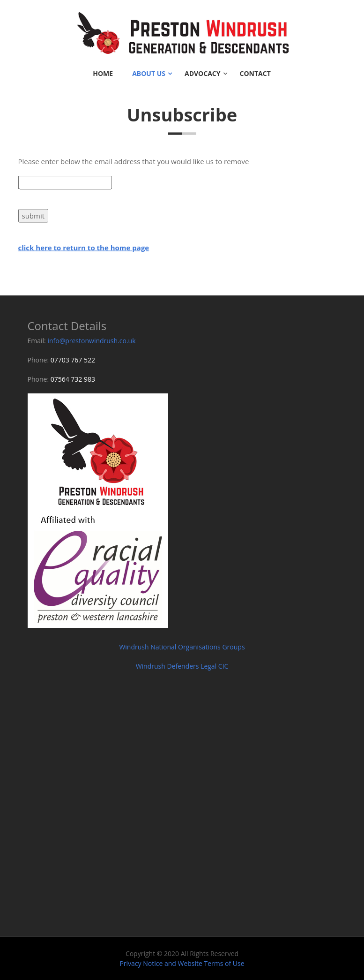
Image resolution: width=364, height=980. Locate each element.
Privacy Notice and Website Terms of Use (182, 963)
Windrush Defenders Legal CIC (182, 666)
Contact (255, 73)
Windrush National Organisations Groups (182, 647)
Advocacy (203, 73)
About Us (149, 73)
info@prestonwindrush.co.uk (91, 341)
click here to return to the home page (84, 248)
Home (103, 73)
